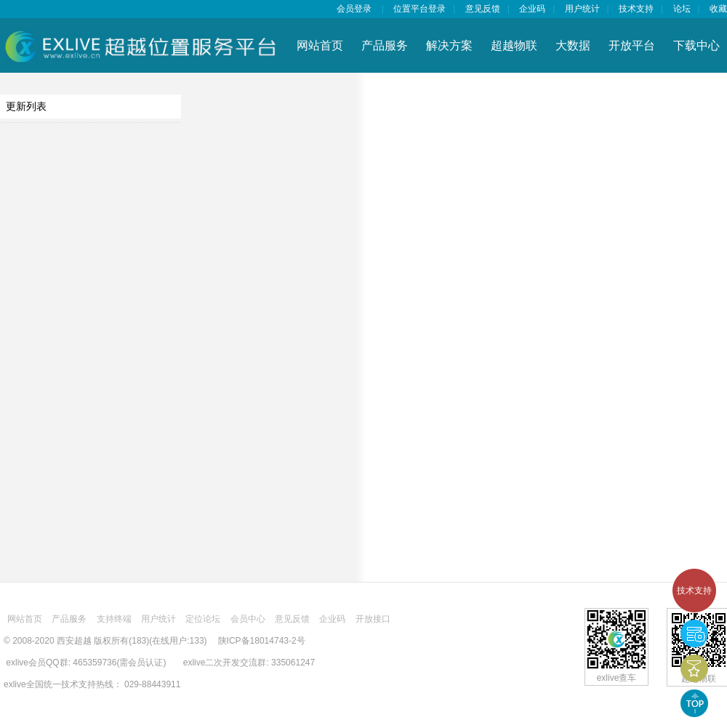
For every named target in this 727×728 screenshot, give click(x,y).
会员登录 (354, 9)
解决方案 (449, 45)
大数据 (573, 45)
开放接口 (373, 619)
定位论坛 (203, 619)
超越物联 (514, 45)
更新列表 (26, 107)
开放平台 (632, 45)
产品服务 (385, 45)
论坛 (682, 9)
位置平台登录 (419, 9)
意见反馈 (483, 9)
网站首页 (320, 45)
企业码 (532, 9)
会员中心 (248, 619)
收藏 (718, 9)
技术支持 (694, 591)
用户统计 (582, 9)
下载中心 (696, 45)
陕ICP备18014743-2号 (262, 641)
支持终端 (114, 619)
